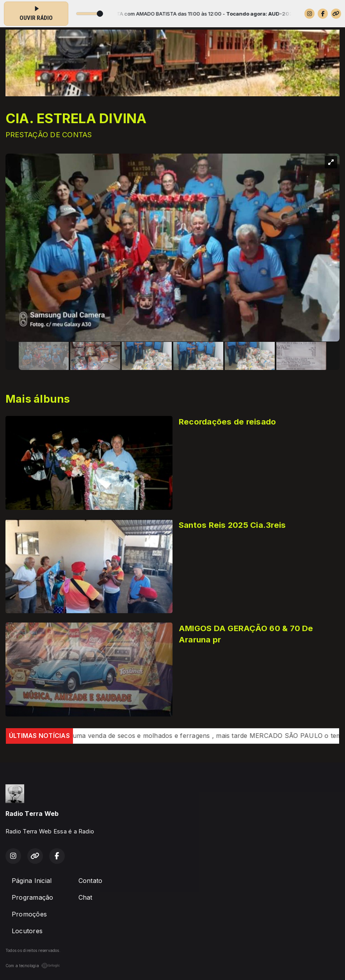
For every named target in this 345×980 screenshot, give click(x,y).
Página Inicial (32, 881)
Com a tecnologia (33, 966)
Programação (33, 897)
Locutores (27, 931)
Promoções (29, 914)
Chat (85, 897)
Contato (91, 881)
